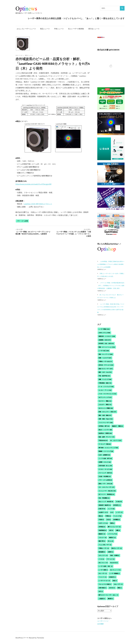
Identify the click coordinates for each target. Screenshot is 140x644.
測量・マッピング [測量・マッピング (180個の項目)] (105, 379)
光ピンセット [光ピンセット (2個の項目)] (103, 563)
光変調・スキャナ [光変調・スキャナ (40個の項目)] (105, 462)
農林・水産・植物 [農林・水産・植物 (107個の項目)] (105, 415)
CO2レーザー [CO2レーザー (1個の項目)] (118, 584)
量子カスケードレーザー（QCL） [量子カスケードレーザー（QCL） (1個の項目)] (108, 595)
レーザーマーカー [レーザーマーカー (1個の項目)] (104, 581)
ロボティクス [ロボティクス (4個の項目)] (103, 523)
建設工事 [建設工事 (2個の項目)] (102, 541)
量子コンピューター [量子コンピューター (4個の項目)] (114, 527)
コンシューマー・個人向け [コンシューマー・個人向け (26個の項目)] (107, 491)
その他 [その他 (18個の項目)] (119, 502)
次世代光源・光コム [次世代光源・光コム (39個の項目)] (105, 466)
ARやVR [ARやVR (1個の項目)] (112, 588)
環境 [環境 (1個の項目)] (120, 588)
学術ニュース (59, 29)
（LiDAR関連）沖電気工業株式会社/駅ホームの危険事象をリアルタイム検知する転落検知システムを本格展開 (111, 264)
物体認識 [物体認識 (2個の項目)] (102, 552)
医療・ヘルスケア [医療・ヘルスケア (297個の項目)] (105, 358)
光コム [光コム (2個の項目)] (110, 541)
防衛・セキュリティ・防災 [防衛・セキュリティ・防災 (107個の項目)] (107, 412)
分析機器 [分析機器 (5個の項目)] (116, 520)
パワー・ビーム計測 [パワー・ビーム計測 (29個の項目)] (105, 480)
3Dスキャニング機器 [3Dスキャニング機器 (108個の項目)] (106, 408)
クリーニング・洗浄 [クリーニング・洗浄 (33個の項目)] (105, 473)
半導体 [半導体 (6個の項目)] (108, 516)
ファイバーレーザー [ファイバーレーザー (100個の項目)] (106, 423)
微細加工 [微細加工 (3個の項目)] (102, 534)
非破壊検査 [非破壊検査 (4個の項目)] (102, 530)
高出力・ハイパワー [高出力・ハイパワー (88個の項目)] (105, 430)
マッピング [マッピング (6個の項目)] (117, 516)
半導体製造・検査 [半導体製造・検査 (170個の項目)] (105, 383)
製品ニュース (45, 29)
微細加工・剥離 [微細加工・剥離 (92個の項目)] (118, 426)
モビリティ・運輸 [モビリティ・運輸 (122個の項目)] (105, 401)
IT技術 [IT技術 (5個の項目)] (101, 520)
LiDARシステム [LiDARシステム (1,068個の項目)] (104, 333)
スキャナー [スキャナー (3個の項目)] (102, 538)
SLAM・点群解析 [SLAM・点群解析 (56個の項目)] (104, 455)
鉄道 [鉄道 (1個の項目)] (115, 581)
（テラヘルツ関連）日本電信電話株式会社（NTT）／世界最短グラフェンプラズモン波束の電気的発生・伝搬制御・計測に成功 (111, 285)
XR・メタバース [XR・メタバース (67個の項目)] (116, 440)
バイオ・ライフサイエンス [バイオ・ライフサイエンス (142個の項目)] (107, 394)
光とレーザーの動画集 (76, 29)
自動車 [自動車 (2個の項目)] (110, 552)
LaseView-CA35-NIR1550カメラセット (38, 204)
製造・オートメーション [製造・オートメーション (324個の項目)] (107, 347)
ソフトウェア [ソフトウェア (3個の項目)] (112, 534)
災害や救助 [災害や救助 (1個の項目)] (102, 588)
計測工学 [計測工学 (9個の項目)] (102, 509)
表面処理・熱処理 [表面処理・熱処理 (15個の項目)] (105, 505)
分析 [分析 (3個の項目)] (111, 530)
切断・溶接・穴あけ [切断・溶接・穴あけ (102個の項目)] (106, 419)
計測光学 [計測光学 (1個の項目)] (112, 577)
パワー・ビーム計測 (22, 221)
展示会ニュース (94, 29)
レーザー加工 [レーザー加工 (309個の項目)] (104, 351)
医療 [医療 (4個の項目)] (112, 523)
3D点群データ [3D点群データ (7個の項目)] (103, 512)
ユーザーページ (103, 621)
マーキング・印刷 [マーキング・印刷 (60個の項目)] (105, 444)
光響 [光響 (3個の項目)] (118, 530)
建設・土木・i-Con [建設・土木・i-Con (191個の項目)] (105, 372)
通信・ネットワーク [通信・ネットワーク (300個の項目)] (106, 354)
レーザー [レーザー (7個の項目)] (119, 512)
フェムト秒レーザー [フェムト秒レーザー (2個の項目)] (105, 545)
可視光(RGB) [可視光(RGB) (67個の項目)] (103, 440)
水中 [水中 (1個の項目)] (101, 591)
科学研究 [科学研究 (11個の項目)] (117, 505)
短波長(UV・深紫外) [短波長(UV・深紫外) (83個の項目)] (105, 433)
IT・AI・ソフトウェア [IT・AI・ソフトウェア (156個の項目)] (106, 387)
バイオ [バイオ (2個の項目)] (101, 559)
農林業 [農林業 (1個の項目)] (110, 599)
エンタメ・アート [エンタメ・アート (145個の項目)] (105, 390)
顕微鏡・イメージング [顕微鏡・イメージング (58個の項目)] (106, 451)
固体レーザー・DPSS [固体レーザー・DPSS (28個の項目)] (105, 484)
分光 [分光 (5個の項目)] (108, 520)
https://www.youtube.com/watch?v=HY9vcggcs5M (33, 184)
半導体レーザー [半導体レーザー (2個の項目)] (104, 548)
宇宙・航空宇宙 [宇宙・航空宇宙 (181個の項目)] (104, 376)
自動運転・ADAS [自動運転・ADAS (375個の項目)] (105, 340)
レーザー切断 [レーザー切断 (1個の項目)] (103, 570)
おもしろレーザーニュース (26, 29)
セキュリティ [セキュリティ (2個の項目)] (103, 555)
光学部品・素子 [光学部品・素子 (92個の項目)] (104, 426)
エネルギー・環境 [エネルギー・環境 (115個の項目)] (105, 405)
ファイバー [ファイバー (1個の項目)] (102, 577)
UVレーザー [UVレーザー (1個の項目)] (103, 573)
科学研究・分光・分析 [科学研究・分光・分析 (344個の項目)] (106, 343)
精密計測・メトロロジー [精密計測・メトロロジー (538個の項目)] (107, 336)
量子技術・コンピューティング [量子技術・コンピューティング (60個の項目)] (108, 448)
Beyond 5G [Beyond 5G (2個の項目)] (114, 563)
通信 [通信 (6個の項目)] (101, 516)
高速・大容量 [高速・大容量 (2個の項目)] (115, 555)
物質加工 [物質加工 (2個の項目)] (112, 538)
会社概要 (100, 624)
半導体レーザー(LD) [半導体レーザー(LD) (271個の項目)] (105, 361)
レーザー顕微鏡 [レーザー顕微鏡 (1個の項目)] (115, 573)
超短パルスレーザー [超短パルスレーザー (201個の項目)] (106, 369)
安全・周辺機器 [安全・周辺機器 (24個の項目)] (104, 498)
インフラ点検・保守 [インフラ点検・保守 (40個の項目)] (105, 458)
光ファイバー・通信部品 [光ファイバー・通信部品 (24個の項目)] (106, 494)
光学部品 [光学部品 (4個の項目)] (102, 527)
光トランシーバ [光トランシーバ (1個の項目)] (115, 570)
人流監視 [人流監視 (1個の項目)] (102, 599)
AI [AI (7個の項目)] (112, 512)
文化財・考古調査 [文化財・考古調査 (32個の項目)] (105, 476)
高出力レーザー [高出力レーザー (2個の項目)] (117, 548)
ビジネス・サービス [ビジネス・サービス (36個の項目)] (105, 469)
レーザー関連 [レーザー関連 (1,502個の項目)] (104, 329)
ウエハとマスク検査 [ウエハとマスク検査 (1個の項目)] (105, 584)
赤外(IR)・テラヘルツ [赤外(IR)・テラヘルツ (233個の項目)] (106, 365)
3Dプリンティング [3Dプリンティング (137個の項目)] (105, 397)
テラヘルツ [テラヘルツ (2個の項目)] (110, 559)
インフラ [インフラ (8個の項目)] (111, 509)
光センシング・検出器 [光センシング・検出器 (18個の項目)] (106, 502)
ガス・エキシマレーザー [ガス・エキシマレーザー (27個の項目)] (106, 487)
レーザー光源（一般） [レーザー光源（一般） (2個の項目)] (106, 566)
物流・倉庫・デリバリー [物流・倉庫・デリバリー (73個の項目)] (106, 437)
